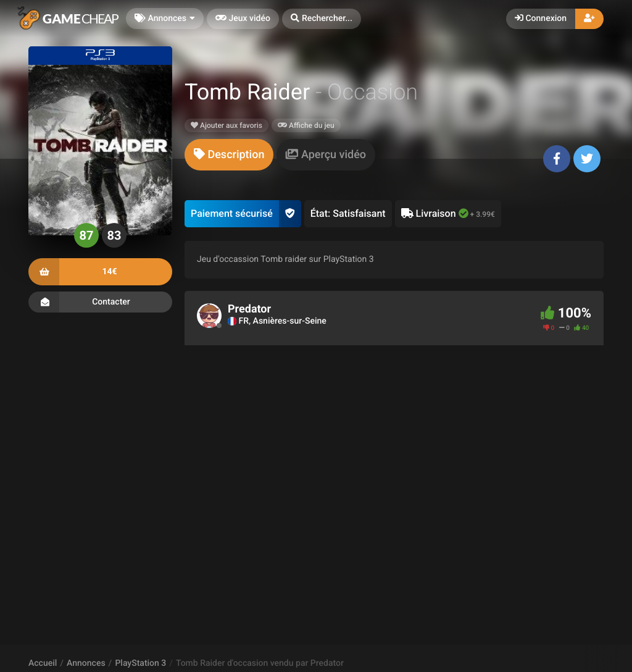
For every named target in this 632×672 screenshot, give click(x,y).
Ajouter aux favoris (227, 125)
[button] (322, 19)
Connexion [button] (541, 19)
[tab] (229, 155)
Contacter (100, 302)
